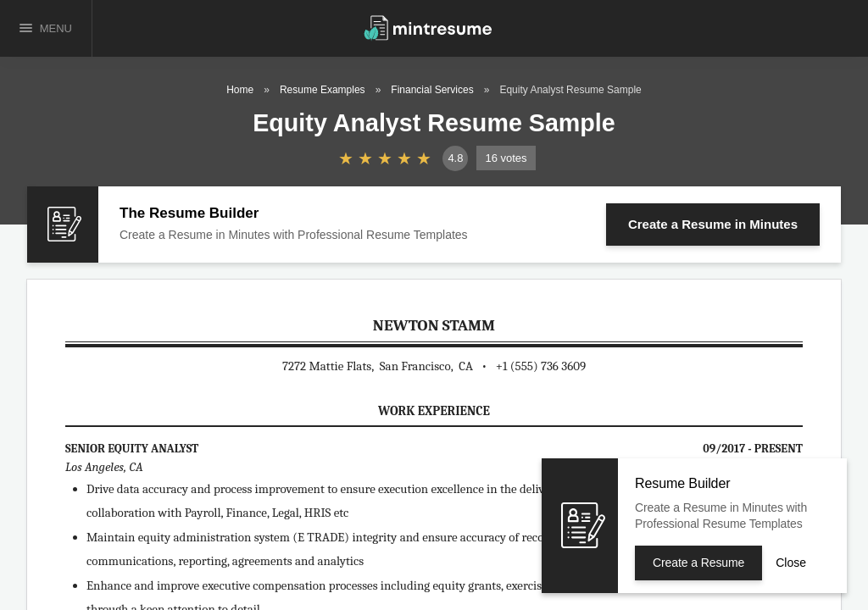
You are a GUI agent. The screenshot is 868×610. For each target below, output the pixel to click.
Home (240, 90)
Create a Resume (713, 224)
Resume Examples (323, 90)
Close (791, 563)
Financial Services (432, 90)
